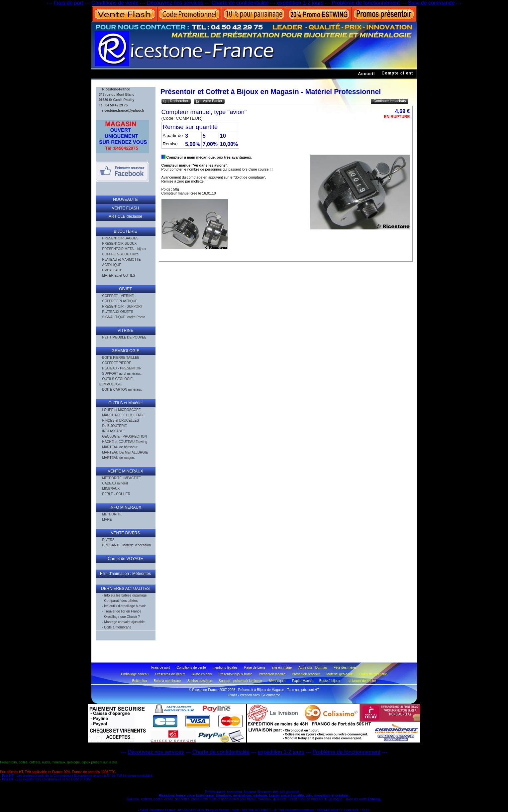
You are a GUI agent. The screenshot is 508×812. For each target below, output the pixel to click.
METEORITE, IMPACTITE (122, 478)
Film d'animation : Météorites (125, 574)
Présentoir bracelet (306, 674)
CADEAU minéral (115, 483)
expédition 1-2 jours (300, 3)
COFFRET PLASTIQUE (120, 301)
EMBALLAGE (112, 270)
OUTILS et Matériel (125, 403)
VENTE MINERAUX (125, 471)
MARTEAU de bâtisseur (120, 447)
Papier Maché (302, 681)
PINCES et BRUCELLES (121, 420)
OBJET (125, 289)
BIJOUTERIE (125, 231)
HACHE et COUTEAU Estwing (125, 442)
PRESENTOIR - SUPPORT (123, 306)
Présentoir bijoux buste (235, 674)
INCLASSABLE (114, 431)
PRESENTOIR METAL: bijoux (124, 249)
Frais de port (68, 3)
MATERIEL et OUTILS (119, 275)
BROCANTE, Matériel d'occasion (127, 545)
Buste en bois (202, 674)
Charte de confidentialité (240, 3)
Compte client (398, 73)
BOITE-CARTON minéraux (122, 390)
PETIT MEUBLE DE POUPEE (124, 337)
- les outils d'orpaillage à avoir (124, 606)
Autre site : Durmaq (313, 668)
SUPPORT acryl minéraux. (122, 374)
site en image (282, 668)
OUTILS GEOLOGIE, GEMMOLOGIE (116, 382)
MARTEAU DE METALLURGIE (125, 452)
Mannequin (277, 681)
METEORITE (112, 514)
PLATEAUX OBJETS (118, 312)
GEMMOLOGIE (125, 351)
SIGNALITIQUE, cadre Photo (124, 317)
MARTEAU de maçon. (119, 458)
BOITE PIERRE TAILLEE (121, 358)
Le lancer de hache (362, 681)
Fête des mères (345, 668)
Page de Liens (255, 668)
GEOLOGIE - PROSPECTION (125, 436)
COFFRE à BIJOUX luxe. (121, 254)
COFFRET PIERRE (117, 363)
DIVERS (108, 540)
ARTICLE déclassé (125, 216)
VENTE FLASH (125, 208)
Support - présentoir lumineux (240, 681)
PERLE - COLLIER (116, 494)
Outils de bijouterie (373, 674)
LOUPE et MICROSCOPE (122, 410)
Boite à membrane (167, 681)
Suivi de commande (431, 3)
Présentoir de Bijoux (170, 674)
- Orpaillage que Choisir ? (121, 617)
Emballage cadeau (135, 674)
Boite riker (140, 681)
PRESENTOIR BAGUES (120, 238)
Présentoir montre (272, 674)
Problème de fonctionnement (366, 3)
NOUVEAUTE (125, 200)
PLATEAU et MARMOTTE (122, 260)
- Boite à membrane (117, 627)
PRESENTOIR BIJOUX (120, 244)
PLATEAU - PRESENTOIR (122, 368)
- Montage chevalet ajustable (124, 622)
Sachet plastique (200, 681)
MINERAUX (111, 489)
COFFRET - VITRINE (118, 296)
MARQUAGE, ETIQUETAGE (124, 415)
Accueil (366, 74)
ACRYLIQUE (112, 265)
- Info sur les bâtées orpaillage (125, 595)
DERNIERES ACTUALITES (125, 589)
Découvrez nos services (175, 3)
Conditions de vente (115, 3)
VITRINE (125, 331)
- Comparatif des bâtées (120, 601)
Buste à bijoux (330, 681)
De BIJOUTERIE (115, 426)
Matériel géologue (340, 674)
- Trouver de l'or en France (122, 611)
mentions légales (225, 668)
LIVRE (107, 520)
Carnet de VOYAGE (126, 559)
